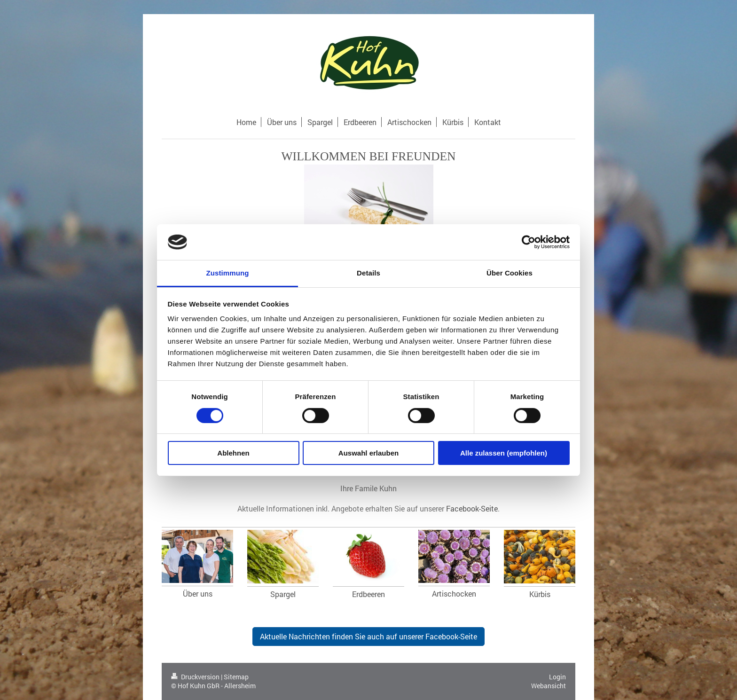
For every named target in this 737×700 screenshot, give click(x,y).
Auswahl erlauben (368, 453)
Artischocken (454, 594)
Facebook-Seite (472, 508)
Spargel (283, 594)
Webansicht (549, 686)
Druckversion (196, 677)
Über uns (198, 594)
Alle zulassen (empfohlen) (504, 453)
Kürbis (540, 594)
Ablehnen (233, 453)
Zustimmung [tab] (228, 273)
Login (557, 677)
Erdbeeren (368, 594)
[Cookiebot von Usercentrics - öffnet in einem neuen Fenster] (529, 242)
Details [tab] (368, 273)
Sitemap (236, 677)
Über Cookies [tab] (510, 273)
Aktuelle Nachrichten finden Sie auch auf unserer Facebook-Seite (368, 636)
